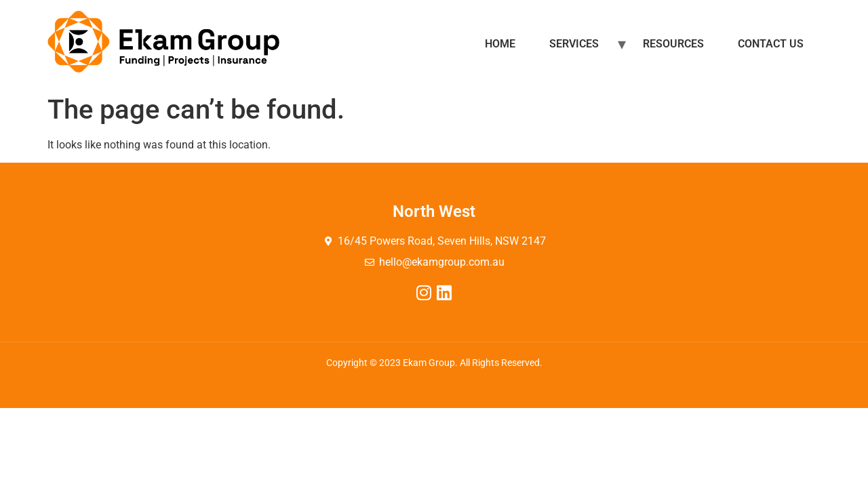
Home (500, 44)
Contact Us (771, 44)
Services (574, 44)
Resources (673, 44)
